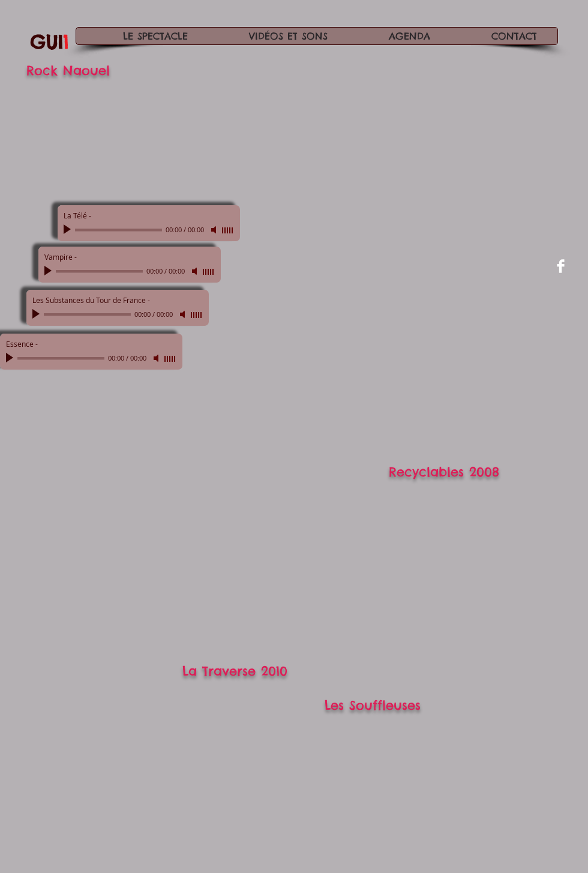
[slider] (228, 230)
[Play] (68, 230)
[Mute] (215, 230)
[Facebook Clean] (561, 266)
